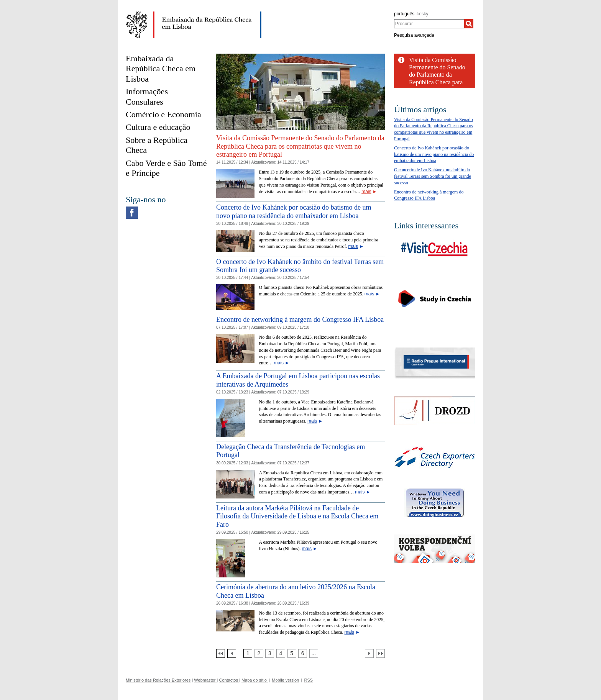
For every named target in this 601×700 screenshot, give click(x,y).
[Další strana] (369, 653)
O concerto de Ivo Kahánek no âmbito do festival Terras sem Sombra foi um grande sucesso (300, 266)
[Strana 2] (259, 653)
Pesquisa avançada (414, 35)
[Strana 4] (281, 653)
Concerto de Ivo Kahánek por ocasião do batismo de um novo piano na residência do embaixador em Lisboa (294, 211)
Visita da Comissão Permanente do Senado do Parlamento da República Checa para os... (437, 75)
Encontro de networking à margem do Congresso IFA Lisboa (300, 320)
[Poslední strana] (380, 653)
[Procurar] (469, 24)
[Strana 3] (270, 653)
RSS (309, 680)
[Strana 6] (303, 653)
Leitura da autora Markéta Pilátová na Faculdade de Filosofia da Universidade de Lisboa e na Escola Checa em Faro (297, 516)
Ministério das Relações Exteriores (158, 680)
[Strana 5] (292, 653)
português (404, 14)
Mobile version (285, 680)
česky (423, 14)
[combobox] (429, 24)
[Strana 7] (314, 653)
